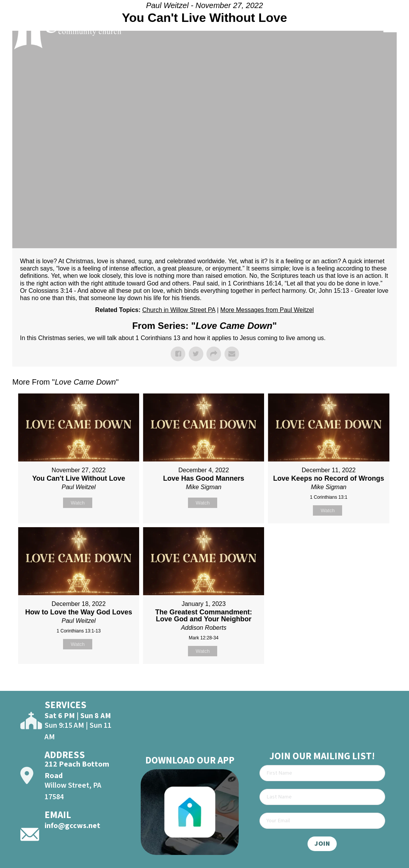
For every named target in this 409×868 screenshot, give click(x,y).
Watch (78, 503)
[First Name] (322, 773)
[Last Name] (322, 797)
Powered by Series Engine (368, 683)
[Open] (391, 28)
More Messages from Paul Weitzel (267, 310)
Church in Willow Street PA (179, 310)
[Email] (322, 821)
